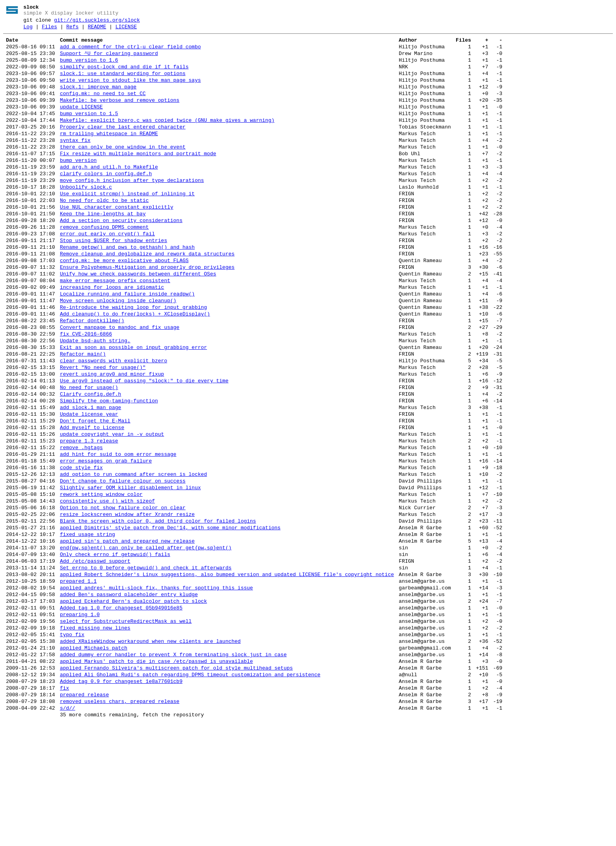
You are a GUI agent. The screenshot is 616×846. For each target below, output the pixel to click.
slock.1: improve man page (98, 100)
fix (64, 807)
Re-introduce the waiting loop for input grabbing (133, 359)
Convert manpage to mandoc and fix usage (119, 383)
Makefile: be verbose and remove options (119, 116)
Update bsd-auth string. (95, 398)
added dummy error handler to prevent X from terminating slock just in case (173, 768)
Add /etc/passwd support (95, 658)
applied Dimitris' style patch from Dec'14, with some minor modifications (170, 618)
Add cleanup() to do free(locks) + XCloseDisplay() (135, 367)
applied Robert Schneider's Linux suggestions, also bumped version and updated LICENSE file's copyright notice (227, 673)
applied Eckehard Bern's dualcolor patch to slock (133, 705)
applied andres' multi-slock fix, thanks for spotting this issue (156, 689)
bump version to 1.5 (89, 131)
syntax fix (75, 163)
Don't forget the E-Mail (95, 493)
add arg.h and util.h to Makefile (109, 194)
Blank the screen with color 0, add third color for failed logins (158, 611)
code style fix (81, 548)
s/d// (67, 831)
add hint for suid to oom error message (118, 532)
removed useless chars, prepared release (119, 823)
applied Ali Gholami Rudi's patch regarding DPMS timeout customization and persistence (190, 791)
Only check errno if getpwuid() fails (115, 650)
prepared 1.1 (78, 681)
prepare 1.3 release (89, 516)
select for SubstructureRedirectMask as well (126, 729)
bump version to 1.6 (89, 68)
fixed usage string (87, 626)
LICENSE (126, 30)
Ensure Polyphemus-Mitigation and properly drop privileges (147, 312)
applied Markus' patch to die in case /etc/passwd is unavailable (156, 776)
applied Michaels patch (93, 760)
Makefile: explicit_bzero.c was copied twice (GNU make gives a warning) (167, 139)
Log (28, 30)
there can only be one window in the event (123, 171)
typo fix (72, 744)
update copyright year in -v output (112, 508)
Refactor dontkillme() (92, 375)
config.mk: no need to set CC (103, 108)
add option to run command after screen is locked (133, 556)
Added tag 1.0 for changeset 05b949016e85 (121, 713)
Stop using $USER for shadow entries (113, 281)
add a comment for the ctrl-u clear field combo (130, 53)
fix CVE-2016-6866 (86, 391)
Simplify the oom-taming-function (109, 469)
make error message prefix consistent (115, 328)
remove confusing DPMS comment (104, 265)
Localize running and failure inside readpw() (127, 343)
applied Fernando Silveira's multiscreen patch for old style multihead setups (176, 784)
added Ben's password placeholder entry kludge (129, 697)
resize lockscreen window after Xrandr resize (127, 603)
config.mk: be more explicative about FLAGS (124, 304)
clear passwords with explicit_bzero (113, 422)
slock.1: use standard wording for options (123, 84)
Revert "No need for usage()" (103, 430)
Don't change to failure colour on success (123, 563)
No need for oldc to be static (104, 233)
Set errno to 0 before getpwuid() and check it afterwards (146, 666)
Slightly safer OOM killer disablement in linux (130, 571)
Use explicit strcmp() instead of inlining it (127, 226)
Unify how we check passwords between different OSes (138, 320)
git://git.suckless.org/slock (97, 22)
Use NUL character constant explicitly (116, 241)
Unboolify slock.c (86, 218)
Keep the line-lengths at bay (103, 249)
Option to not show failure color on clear (123, 595)
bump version (78, 186)
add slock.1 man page (90, 477)
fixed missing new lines (95, 736)
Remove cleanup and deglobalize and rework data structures (147, 296)
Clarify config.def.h (90, 461)
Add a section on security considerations (121, 257)
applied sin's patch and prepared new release (127, 634)
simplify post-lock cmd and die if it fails (124, 76)
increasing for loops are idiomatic (112, 336)
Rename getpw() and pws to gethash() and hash (127, 288)
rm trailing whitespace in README (109, 155)
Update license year (89, 485)
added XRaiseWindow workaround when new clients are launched (150, 752)
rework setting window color (101, 579)
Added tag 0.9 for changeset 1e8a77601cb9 (121, 799)
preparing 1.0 (80, 721)
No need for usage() (89, 453)
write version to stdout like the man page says (130, 92)
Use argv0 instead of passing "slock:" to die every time (144, 446)
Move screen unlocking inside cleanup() (118, 351)
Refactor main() (83, 414)
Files (49, 30)
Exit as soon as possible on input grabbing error (133, 406)
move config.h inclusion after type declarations (132, 210)
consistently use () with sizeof (107, 587)
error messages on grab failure (106, 540)
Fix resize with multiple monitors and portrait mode (138, 178)
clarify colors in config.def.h (106, 202)
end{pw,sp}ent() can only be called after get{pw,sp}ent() (146, 642)
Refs (72, 30)
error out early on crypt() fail (107, 273)
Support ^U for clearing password (109, 61)
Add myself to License (92, 501)
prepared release (84, 815)
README (97, 30)
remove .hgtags (81, 524)
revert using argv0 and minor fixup (112, 438)
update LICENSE (81, 123)
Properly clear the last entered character (123, 147)
